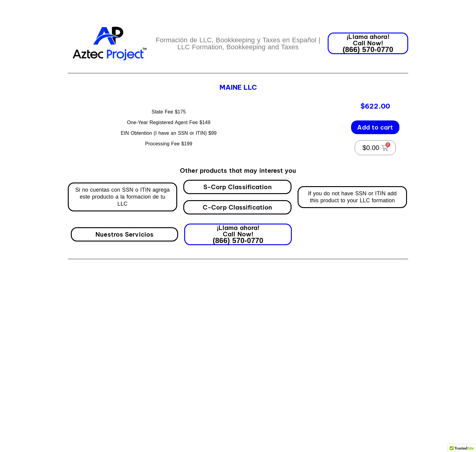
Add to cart (375, 122)
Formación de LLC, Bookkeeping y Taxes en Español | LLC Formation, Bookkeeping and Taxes (238, 43)
